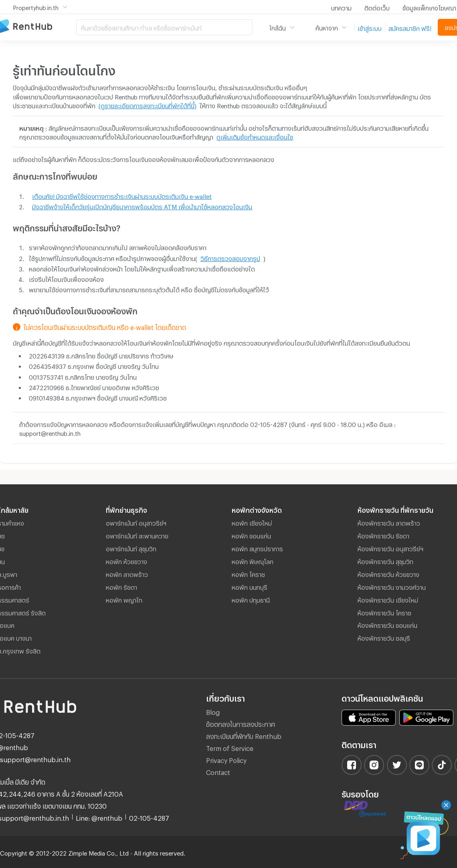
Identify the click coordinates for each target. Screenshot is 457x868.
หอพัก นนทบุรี (250, 586)
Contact (218, 771)
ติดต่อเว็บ (377, 7)
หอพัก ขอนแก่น (251, 535)
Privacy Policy (226, 759)
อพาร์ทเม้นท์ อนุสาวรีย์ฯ (136, 522)
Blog (213, 711)
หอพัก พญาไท (124, 599)
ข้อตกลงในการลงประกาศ (241, 723)
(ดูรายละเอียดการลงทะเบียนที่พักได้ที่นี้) (148, 105)
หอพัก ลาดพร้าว (127, 573)
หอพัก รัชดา (121, 586)
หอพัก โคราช (248, 573)
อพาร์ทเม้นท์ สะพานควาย (137, 535)
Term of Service (230, 747)
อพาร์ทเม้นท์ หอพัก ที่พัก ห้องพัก (38, 27)
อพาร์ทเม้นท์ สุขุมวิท (131, 548)
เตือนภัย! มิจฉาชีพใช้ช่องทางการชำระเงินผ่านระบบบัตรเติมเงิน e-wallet (122, 195)
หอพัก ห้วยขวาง (126, 560)
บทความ (341, 7)
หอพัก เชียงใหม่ (252, 522)
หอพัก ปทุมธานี (251, 599)
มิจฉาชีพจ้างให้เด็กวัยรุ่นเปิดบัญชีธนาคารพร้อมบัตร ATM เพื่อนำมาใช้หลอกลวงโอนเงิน (142, 206)
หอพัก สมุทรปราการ (257, 548)
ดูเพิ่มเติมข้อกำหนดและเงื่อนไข (255, 136)
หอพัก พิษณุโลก (253, 560)
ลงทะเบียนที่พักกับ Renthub (244, 735)
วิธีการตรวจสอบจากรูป (230, 257)
